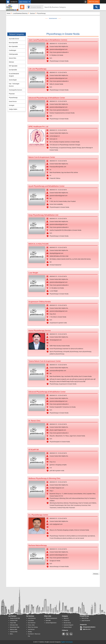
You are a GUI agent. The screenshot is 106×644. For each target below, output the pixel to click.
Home (9, 13)
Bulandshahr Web (15, 627)
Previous (96, 574)
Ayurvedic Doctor (14, 39)
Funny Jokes (31, 625)
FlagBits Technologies (67, 642)
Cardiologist (13, 50)
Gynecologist (13, 80)
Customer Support (68, 625)
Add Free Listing (94, 2)
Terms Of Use (85, 618)
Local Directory (32, 618)
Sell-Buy (30, 632)
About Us (66, 618)
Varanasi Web (14, 632)
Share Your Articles (33, 627)
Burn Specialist (13, 46)
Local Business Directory (20, 13)
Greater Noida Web (15, 618)
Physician (12, 94)
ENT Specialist (13, 66)
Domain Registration (51, 623)
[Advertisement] (56, 24)
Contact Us (67, 621)
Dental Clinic (13, 58)
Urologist (12, 105)
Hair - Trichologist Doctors (14, 85)
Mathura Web (14, 629)
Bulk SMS (48, 621)
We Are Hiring (67, 623)
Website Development (51, 618)
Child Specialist (13, 54)
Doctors (32, 13)
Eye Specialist (13, 70)
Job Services (31, 629)
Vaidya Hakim (13, 109)
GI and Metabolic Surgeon (14, 75)
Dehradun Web (14, 625)
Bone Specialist (13, 43)
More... (12, 634)
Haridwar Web (14, 621)
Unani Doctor (13, 101)
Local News (31, 621)
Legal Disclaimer (86, 621)
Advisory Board (68, 627)
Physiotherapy (13, 98)
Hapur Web (13, 623)
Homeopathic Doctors (15, 90)
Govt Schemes (32, 623)
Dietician (11, 62)
